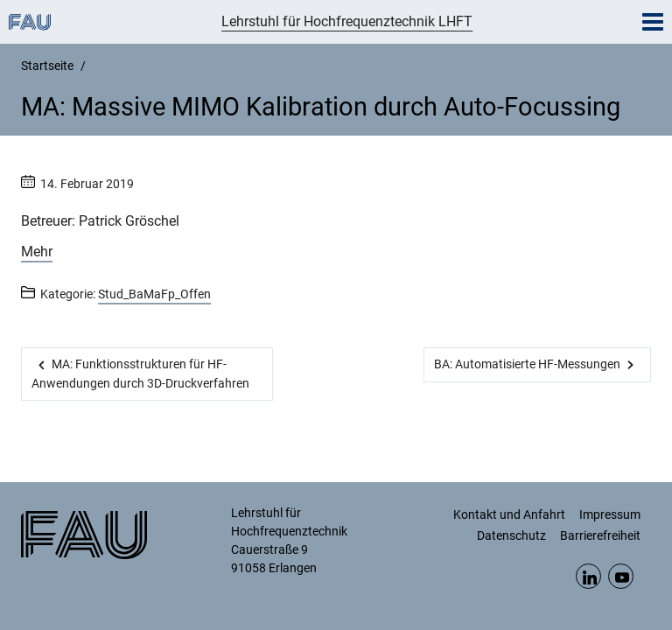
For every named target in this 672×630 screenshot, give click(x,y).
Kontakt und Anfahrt (509, 514)
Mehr (37, 252)
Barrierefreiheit (600, 535)
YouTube (621, 576)
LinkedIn (588, 576)
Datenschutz (511, 535)
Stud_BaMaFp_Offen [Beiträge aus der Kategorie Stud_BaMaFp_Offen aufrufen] (154, 294)
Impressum (610, 514)
